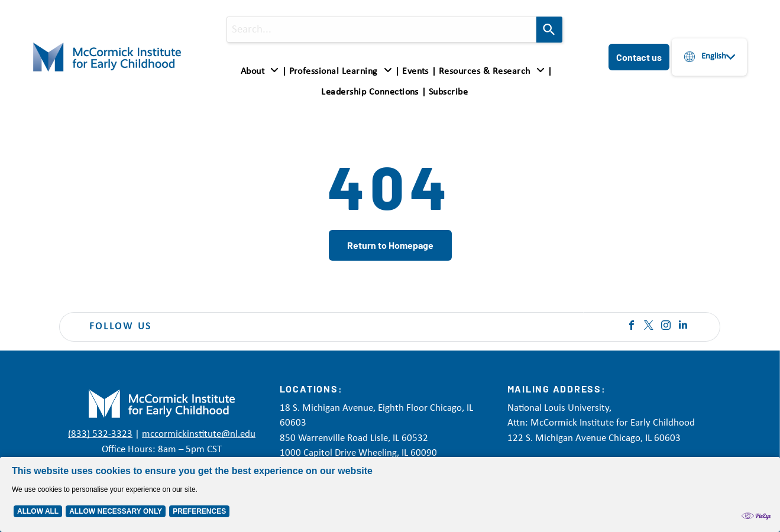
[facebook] (632, 327)
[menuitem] (262, 72)
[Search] (549, 30)
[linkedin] (683, 327)
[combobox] (381, 30)
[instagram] (666, 327)
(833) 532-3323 (100, 434)
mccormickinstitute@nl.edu (199, 434)
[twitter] (649, 327)
